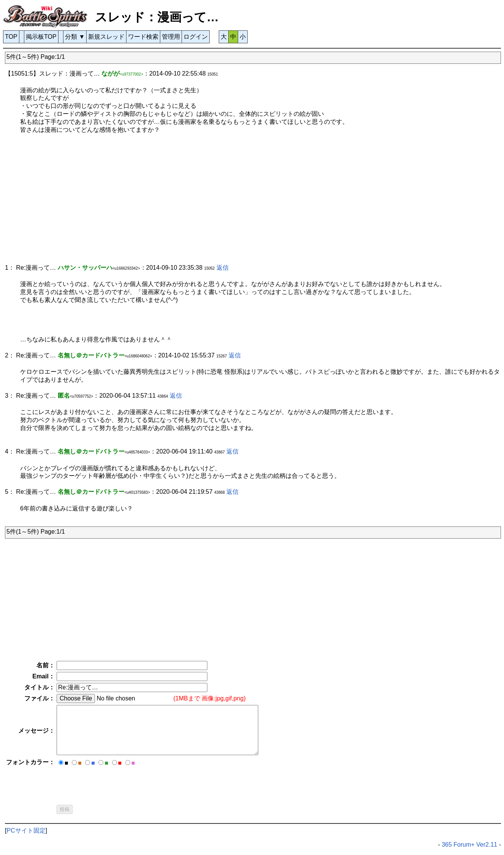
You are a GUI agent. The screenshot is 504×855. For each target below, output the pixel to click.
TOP (11, 37)
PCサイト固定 (26, 831)
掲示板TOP (41, 37)
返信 (223, 268)
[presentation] (114, 783)
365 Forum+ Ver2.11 (469, 845)
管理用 (171, 37)
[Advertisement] (233, 203)
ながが (111, 73)
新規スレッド (106, 37)
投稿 (65, 809)
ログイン (196, 37)
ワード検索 (143, 37)
